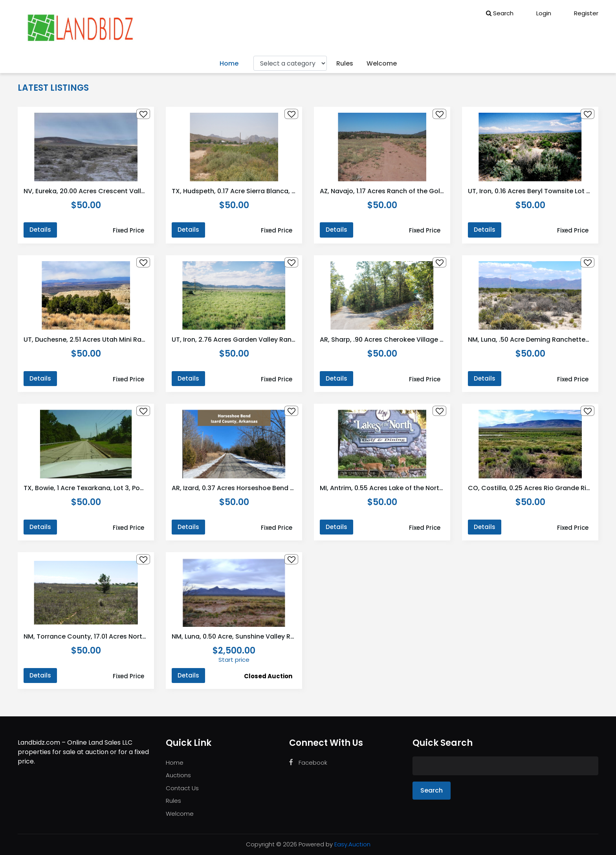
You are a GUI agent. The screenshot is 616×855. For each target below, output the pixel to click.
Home (229, 63)
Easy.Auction (352, 844)
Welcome (382, 63)
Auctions (178, 775)
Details (40, 230)
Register (581, 13)
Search (500, 13)
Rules (345, 63)
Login (538, 13)
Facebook (308, 763)
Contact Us (182, 788)
